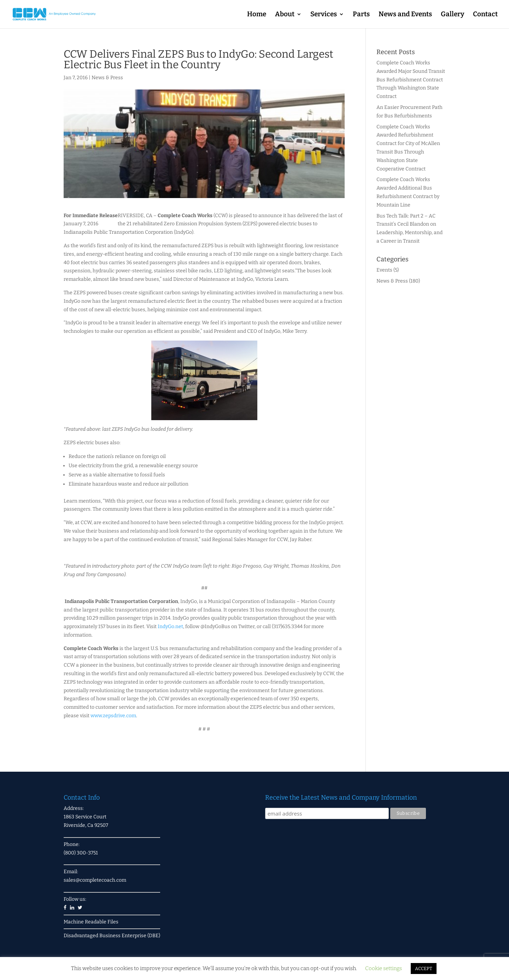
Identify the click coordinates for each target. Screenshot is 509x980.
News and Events (405, 15)
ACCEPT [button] (424, 969)
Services (324, 15)
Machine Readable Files (91, 922)
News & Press (107, 78)
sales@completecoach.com (95, 880)
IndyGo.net (170, 627)
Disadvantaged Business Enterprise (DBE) (112, 936)
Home (257, 15)
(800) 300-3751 (81, 853)
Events (384, 270)
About (285, 15)
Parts (361, 15)
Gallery (452, 15)
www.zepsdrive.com (113, 716)
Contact (485, 15)
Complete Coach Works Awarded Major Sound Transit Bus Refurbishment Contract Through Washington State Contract (411, 80)
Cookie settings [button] (384, 968)
